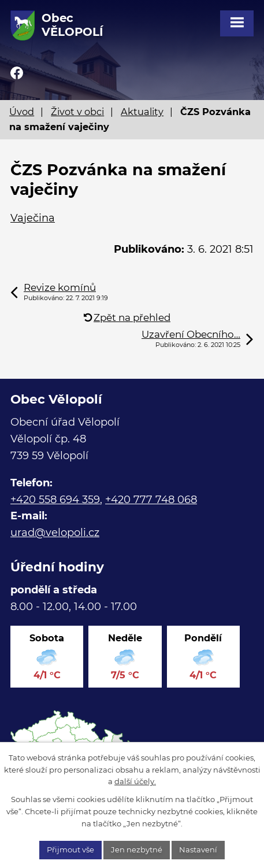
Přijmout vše (70, 849)
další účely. (135, 781)
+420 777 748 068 (151, 500)
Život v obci (77, 112)
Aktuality (142, 112)
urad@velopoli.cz (55, 533)
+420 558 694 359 (55, 500)
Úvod (22, 112)
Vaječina (33, 218)
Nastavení (198, 849)
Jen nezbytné (137, 849)
